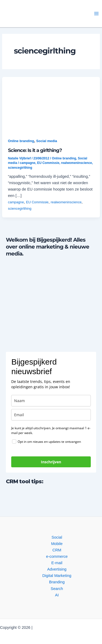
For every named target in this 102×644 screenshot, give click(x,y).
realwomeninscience (77, 163)
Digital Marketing (57, 576)
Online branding (21, 141)
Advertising (57, 569)
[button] (41, 14)
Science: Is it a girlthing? (35, 150)
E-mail (57, 563)
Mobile (57, 544)
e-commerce (57, 556)
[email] (51, 415)
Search (57, 589)
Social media (47, 141)
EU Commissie (48, 163)
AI (57, 595)
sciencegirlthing (20, 168)
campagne (28, 163)
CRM (57, 550)
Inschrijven (51, 462)
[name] (51, 401)
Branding (57, 582)
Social (57, 537)
